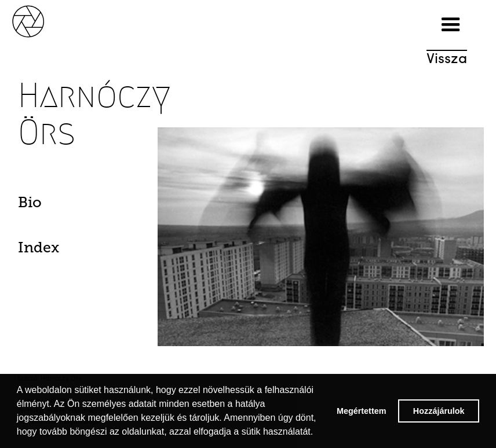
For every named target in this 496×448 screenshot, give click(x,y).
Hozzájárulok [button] (439, 411)
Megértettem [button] (362, 411)
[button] (451, 25)
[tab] (53, 205)
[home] (41, 20)
